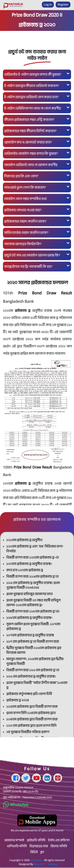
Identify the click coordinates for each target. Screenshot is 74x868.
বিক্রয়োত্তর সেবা (39, 846)
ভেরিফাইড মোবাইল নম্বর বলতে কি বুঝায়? (37, 153)
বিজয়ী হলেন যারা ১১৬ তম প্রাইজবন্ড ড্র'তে (33, 670)
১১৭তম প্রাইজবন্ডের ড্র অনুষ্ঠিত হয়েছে (30, 635)
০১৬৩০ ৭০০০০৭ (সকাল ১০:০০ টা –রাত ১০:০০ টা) (21, 789)
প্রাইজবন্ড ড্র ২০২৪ (18, 700)
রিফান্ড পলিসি (59, 846)
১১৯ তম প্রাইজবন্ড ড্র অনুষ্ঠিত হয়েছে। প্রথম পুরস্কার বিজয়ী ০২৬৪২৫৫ (33, 585)
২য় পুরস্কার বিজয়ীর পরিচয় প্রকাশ (28, 732)
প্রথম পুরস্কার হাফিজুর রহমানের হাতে (30, 594)
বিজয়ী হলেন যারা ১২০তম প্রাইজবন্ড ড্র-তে (33, 557)
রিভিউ (34, 852)
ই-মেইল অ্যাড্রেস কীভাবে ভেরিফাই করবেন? (37, 86)
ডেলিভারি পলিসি (17, 846)
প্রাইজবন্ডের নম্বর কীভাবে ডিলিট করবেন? (37, 131)
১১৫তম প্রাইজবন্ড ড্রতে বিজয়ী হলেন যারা (32, 707)
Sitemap (53, 864)
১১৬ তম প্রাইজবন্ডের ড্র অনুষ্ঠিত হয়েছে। (31, 676)
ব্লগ (42, 852)
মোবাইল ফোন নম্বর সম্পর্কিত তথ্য (37, 199)
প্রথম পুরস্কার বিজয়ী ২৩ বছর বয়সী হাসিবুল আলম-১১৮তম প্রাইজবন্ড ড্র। (34, 603)
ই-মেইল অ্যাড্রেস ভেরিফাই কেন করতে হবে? (37, 97)
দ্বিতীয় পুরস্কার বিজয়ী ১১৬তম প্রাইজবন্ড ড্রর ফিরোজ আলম (34, 650)
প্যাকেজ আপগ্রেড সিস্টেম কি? (37, 244)
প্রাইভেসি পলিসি (36, 840)
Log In (48, 4)
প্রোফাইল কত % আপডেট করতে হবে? (37, 142)
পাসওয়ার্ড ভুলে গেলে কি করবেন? (37, 187)
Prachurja (36, 860)
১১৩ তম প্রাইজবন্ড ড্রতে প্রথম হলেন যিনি (31, 726)
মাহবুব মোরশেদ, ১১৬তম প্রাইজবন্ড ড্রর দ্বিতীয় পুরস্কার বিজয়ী (35, 661)
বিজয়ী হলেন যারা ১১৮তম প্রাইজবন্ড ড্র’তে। (33, 611)
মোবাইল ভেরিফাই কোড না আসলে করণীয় (37, 165)
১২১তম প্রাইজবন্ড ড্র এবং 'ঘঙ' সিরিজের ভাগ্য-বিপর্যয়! (35, 549)
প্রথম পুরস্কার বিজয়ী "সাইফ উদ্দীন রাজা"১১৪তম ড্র (37, 685)
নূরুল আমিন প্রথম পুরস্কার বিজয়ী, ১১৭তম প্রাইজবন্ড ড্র (33, 626)
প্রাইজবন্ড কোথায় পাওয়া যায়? (37, 210)
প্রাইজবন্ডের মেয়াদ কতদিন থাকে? (37, 221)
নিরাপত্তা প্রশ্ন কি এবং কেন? (37, 176)
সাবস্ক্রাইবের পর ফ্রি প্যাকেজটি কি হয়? (37, 266)
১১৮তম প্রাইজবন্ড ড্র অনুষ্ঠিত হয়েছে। (29, 618)
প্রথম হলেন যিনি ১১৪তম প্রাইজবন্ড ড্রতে (31, 713)
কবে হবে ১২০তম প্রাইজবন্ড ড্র (25, 570)
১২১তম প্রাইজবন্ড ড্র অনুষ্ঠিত (24, 540)
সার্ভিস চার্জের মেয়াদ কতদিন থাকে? (37, 232)
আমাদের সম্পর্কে (14, 840)
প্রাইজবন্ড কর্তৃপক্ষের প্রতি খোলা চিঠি (29, 694)
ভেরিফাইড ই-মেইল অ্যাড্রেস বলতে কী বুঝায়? (37, 74)
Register (63, 4)
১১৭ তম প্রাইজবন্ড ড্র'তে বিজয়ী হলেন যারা (33, 641)
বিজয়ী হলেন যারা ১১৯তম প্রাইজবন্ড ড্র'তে (32, 576)
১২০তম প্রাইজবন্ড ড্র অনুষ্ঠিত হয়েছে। (29, 564)
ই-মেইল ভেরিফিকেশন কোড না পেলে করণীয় (37, 108)
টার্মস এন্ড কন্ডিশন (59, 840)
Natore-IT (39, 864)
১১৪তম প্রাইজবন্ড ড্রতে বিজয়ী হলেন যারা (32, 719)
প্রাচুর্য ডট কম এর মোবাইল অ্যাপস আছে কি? (37, 255)
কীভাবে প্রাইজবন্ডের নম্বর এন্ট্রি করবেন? (37, 119)
